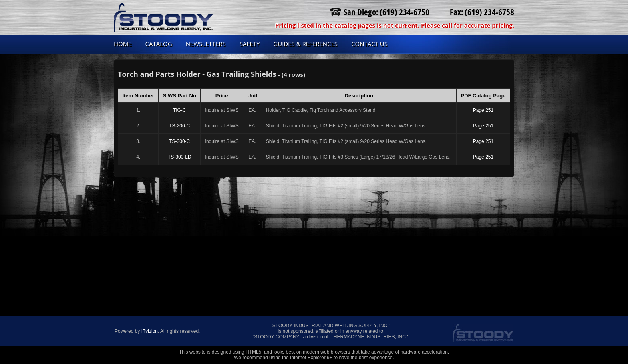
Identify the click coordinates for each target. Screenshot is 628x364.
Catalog (159, 44)
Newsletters (206, 44)
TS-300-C (179, 141)
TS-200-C (179, 126)
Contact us (369, 44)
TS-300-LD (180, 157)
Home (123, 44)
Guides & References (305, 44)
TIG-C (180, 110)
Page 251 (483, 110)
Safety (250, 44)
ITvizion (150, 331)
